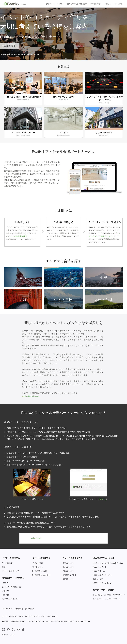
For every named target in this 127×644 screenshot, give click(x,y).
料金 (4, 567)
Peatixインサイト (100, 567)
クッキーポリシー (83, 622)
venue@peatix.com (30, 396)
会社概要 (13, 617)
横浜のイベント (69, 567)
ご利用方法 (96, 4)
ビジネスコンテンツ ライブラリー (106, 599)
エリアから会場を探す (77, 4)
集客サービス (98, 579)
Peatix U (5, 583)
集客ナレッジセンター (11, 599)
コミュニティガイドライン (29, 617)
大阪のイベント (69, 571)
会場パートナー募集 (113, 4)
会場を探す (10, 46)
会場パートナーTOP (54, 4)
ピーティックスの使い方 (12, 587)
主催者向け (19, 609)
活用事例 (5, 595)
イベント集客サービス (11, 571)
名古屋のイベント (70, 575)
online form (36, 538)
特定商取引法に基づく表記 (57, 622)
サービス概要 (7, 563)
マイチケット (38, 567)
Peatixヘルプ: (7, 609)
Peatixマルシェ (99, 571)
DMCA (71, 622)
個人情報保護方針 (18, 622)
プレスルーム (52, 617)
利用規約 (5, 622)
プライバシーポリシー (35, 622)
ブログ (5, 617)
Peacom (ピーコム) (108, 563)
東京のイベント (69, 563)
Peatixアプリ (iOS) (40, 571)
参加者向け (30, 609)
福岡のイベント (69, 579)
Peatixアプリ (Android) (41, 575)
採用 (43, 617)
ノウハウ (5, 591)
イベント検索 (38, 563)
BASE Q (102, 499)
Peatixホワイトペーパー (102, 575)
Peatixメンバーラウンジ (102, 583)
